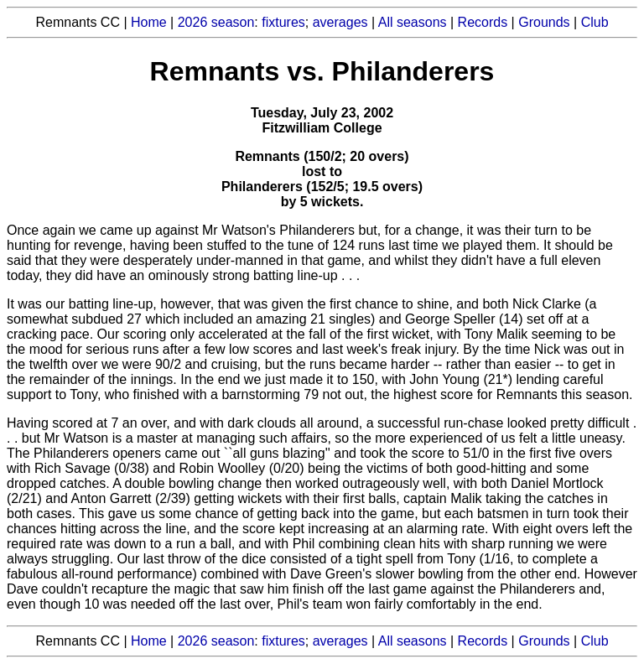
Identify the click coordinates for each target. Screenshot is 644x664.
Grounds (544, 22)
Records (483, 22)
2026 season (216, 22)
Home (149, 22)
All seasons (413, 22)
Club (595, 22)
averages (340, 22)
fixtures (283, 22)
